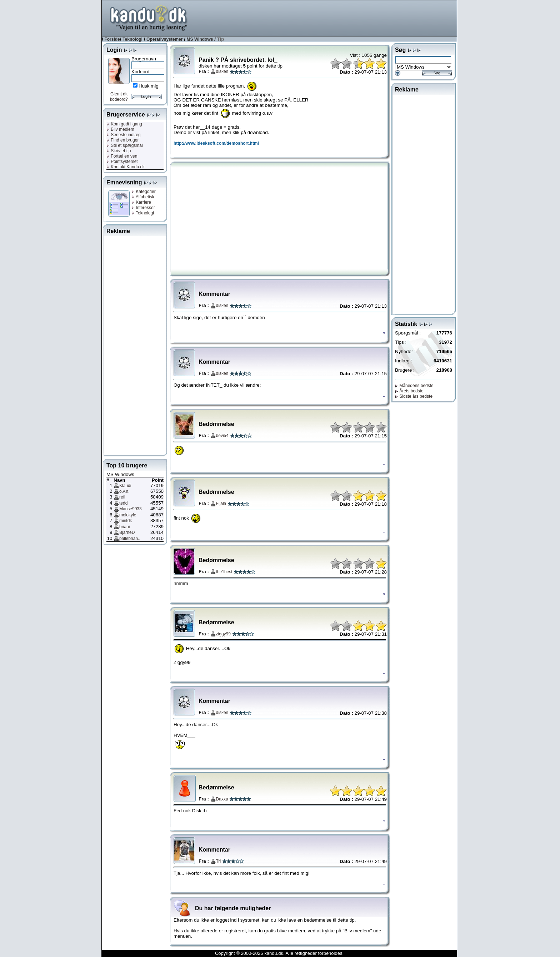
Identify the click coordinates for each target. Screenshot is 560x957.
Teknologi (132, 39)
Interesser (143, 208)
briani (124, 527)
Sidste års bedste (414, 396)
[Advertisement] (327, 18)
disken (222, 71)
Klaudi (125, 486)
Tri (219, 861)
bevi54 (222, 436)
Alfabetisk (143, 197)
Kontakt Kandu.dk (126, 167)
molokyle (128, 515)
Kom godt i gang (124, 124)
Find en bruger (122, 140)
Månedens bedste (414, 386)
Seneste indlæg (124, 135)
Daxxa (222, 799)
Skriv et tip (119, 151)
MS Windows (200, 39)
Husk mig (149, 86)
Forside (112, 39)
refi (122, 497)
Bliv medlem (120, 129)
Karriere (141, 202)
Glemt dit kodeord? (119, 97)
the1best (224, 572)
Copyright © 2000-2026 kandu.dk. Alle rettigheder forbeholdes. (279, 953)
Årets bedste (409, 391)
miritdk (126, 521)
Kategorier (144, 192)
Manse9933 (131, 509)
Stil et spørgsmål (125, 145)
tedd (123, 503)
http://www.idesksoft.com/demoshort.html (216, 143)
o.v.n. (124, 491)
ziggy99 (223, 634)
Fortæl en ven (122, 156)
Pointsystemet (122, 162)
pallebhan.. (130, 539)
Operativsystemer (164, 39)
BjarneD (127, 532)
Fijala (221, 504)
